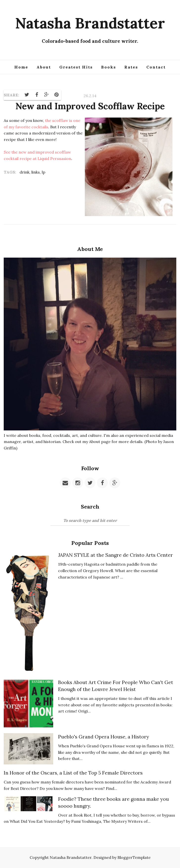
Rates (131, 67)
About (44, 67)
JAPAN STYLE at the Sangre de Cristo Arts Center (115, 555)
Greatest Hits (76, 67)
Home (21, 67)
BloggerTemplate (134, 857)
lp (44, 172)
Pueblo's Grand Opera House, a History (104, 737)
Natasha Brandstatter (90, 23)
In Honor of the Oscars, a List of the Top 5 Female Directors (73, 773)
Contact (156, 67)
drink (24, 172)
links (36, 172)
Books (109, 67)
